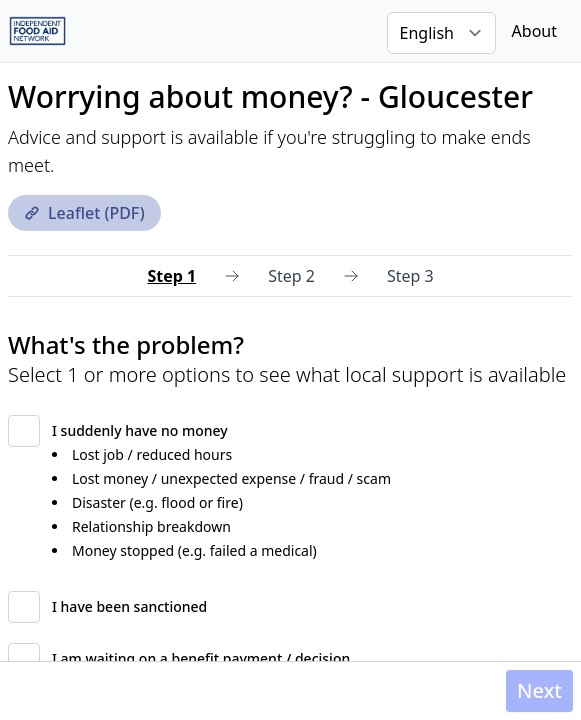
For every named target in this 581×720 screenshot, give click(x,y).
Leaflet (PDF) (84, 213)
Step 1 (171, 276)
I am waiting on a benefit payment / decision (201, 658)
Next (539, 690)
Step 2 (291, 276)
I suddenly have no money (140, 430)
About (534, 31)
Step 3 (410, 276)
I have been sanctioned (129, 606)
